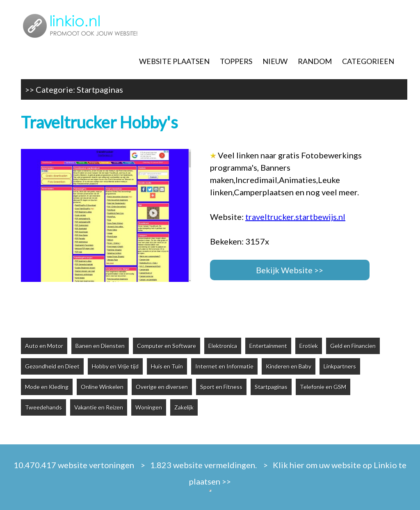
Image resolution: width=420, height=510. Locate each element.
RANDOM (315, 61)
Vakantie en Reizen (99, 407)
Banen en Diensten (100, 346)
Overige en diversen (162, 387)
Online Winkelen (102, 387)
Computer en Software (167, 346)
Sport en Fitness (221, 387)
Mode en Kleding (47, 387)
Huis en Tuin (167, 366)
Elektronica (223, 346)
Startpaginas (100, 89)
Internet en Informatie (224, 366)
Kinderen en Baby (289, 366)
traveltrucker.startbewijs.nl (295, 217)
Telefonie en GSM (323, 387)
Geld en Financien (353, 346)
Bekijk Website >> (290, 270)
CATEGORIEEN (368, 61)
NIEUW (275, 61)
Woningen (149, 407)
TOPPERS (236, 61)
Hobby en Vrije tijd (115, 366)
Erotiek (309, 346)
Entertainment (268, 346)
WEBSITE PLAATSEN (174, 61)
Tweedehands (43, 407)
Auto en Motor (44, 346)
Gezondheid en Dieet (52, 366)
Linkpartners (340, 366)
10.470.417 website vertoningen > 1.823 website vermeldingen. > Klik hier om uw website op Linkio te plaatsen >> (210, 473)
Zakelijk (184, 407)
